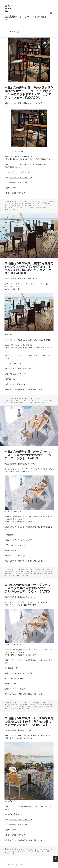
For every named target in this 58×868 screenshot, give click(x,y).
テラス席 (47, 572)
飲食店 (45, 208)
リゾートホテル (39, 400)
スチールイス (24, 400)
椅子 (28, 202)
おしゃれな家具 (42, 202)
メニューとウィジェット (51, 15)
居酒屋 (27, 208)
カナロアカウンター (29, 204)
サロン (18, 400)
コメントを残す (11, 210)
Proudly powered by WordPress (14, 865)
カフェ (38, 204)
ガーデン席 (20, 204)
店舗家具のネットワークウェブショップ (26, 18)
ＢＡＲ (35, 202)
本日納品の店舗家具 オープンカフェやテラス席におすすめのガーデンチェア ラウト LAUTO (28, 455)
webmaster (20, 202)
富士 (48, 851)
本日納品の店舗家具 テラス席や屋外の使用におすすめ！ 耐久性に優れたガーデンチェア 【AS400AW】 (29, 721)
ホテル (49, 206)
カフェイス (44, 204)
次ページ (55, 859)
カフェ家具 (11, 206)
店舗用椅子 (33, 574)
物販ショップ (25, 402)
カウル (8, 400)
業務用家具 (39, 208)
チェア (36, 572)
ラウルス (31, 400)
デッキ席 (41, 572)
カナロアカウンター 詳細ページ (17, 172)
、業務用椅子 (37, 703)
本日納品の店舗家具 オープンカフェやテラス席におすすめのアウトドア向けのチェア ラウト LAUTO (28, 588)
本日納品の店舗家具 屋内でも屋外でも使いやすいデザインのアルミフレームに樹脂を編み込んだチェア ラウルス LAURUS (29, 268)
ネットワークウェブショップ (20, 177)
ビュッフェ (43, 206)
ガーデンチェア (11, 204)
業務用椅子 (47, 574)
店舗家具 (32, 208)
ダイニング (18, 206)
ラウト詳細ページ (11, 535)
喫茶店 (22, 208)
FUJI (34, 849)
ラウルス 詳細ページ (13, 363)
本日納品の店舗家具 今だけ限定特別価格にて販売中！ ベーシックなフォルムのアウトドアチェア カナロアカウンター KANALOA (29, 93)
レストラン (16, 208)
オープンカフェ (42, 570)
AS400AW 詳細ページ (13, 814)
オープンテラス (12, 705)
